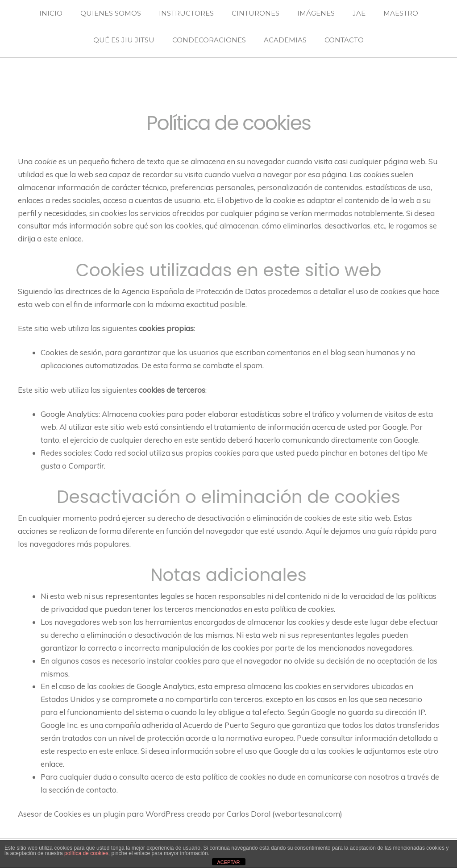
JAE (359, 13)
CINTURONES (256, 13)
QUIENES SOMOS (111, 13)
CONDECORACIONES (209, 40)
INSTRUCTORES (186, 13)
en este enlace (113, 751)
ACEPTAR (228, 862)
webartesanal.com (307, 814)
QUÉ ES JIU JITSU (124, 40)
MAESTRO (401, 13)
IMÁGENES (316, 13)
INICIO (51, 13)
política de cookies (86, 853)
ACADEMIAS (285, 40)
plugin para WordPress (144, 814)
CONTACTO (344, 40)
